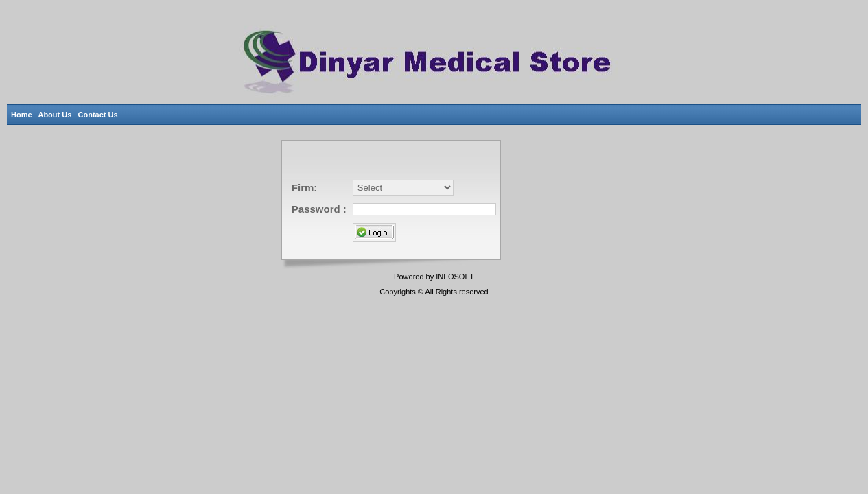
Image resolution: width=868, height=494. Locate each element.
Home (22, 115)
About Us (58, 115)
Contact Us (100, 115)
